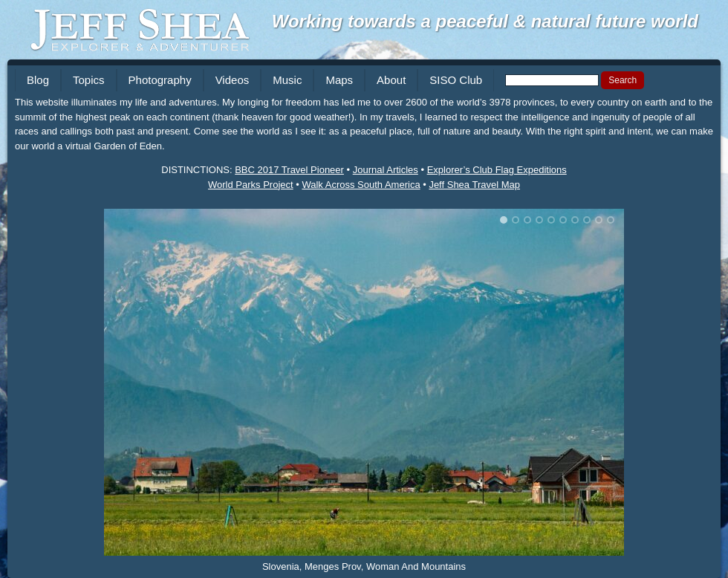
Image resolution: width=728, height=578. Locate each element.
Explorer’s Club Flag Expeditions (497, 170)
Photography (160, 80)
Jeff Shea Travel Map (474, 185)
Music (287, 80)
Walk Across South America (361, 185)
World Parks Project (251, 185)
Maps (339, 80)
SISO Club (456, 80)
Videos (233, 80)
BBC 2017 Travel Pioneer (289, 170)
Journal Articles (386, 170)
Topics (89, 80)
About (391, 80)
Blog (38, 80)
